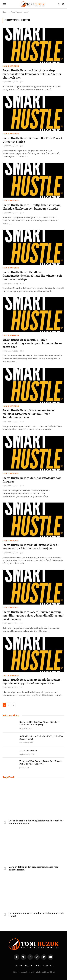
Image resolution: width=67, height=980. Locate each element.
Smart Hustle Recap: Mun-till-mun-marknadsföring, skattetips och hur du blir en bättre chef (32, 343)
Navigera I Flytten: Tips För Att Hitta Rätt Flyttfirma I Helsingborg (39, 723)
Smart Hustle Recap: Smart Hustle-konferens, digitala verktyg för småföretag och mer (32, 681)
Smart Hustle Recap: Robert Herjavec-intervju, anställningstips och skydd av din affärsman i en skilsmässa (33, 615)
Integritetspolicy (44, 965)
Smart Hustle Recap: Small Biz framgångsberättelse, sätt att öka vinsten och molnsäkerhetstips (32, 276)
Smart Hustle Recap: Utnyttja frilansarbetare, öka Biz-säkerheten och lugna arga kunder (32, 207)
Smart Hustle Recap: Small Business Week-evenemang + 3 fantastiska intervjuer (30, 547)
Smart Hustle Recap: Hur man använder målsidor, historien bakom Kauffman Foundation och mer (28, 414)
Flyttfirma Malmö (28, 750)
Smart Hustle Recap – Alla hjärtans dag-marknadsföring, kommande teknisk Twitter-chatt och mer (32, 74)
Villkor (29, 965)
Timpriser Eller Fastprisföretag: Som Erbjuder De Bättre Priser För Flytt (41, 762)
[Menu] (4, 4)
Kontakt (18, 965)
